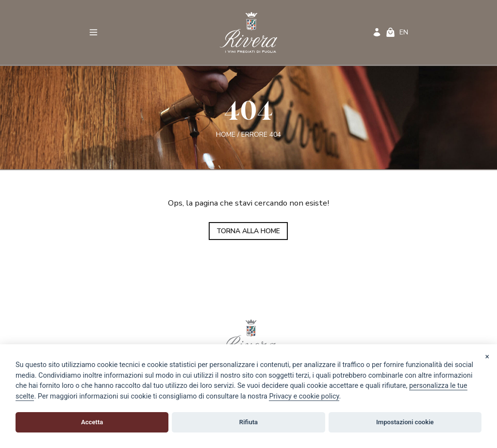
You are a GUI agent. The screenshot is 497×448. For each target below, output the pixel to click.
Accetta (92, 422)
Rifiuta (248, 422)
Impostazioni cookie (405, 422)
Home (226, 135)
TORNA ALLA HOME (248, 231)
